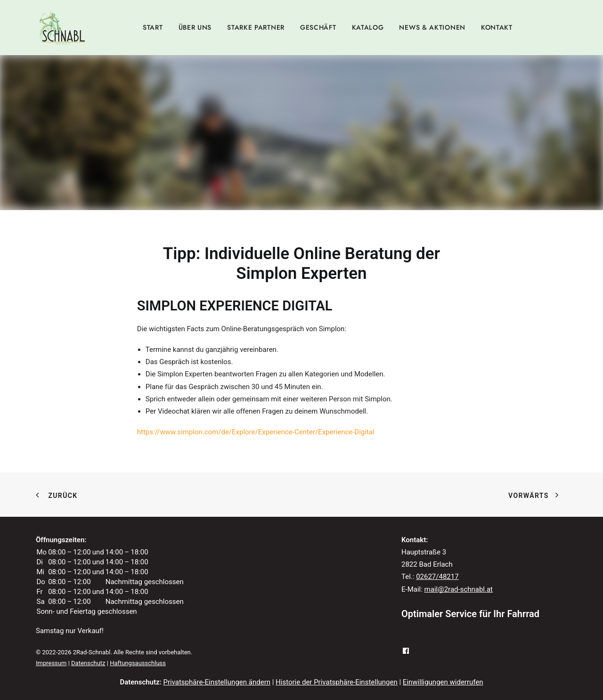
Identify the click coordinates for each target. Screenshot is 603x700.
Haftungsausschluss (138, 649)
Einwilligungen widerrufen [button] (443, 668)
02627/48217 (437, 563)
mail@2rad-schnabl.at (459, 576)
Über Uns (195, 27)
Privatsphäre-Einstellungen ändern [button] (217, 668)
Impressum (51, 649)
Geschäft (318, 27)
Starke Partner (256, 27)
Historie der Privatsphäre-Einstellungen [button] (337, 668)
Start (153, 27)
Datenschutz (88, 649)
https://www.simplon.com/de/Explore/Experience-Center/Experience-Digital (256, 419)
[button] (406, 638)
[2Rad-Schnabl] (62, 27)
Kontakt (497, 27)
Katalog (368, 27)
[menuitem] (153, 27)
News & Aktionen (432, 27)
